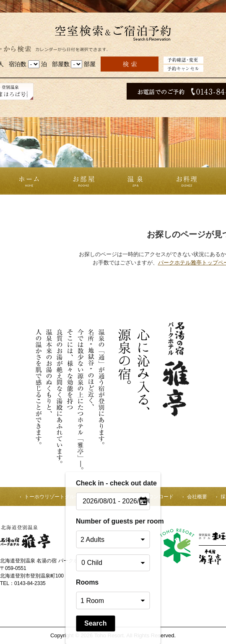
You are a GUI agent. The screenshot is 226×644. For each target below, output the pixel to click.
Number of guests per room (113, 521)
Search (95, 623)
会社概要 (197, 497)
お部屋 (84, 181)
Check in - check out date (113, 483)
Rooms (87, 582)
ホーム (28, 181)
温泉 (135, 181)
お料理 (186, 181)
